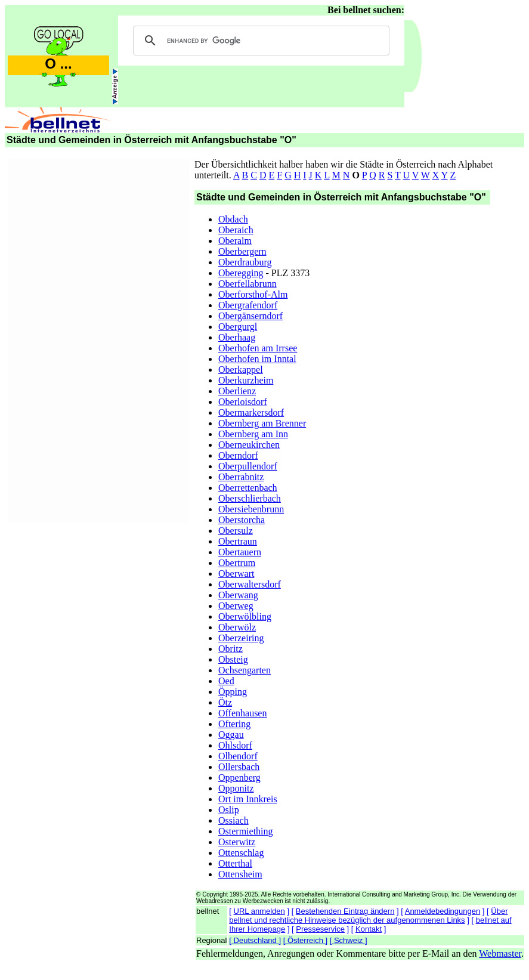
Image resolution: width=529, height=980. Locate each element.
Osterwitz (237, 842)
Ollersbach (239, 767)
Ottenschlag (241, 853)
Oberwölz (237, 627)
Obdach (233, 219)
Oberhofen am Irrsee (258, 348)
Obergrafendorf (248, 305)
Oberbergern (242, 251)
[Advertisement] (98, 339)
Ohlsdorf (235, 745)
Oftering (234, 724)
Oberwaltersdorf (250, 584)
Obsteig (233, 659)
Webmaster (500, 953)
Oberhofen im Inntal (257, 359)
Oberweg (236, 606)
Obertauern (240, 552)
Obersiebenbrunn (251, 509)
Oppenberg (239, 777)
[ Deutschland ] (255, 940)
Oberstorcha (242, 520)
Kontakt (369, 929)
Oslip (229, 810)
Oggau (231, 735)
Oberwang (238, 595)
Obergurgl (238, 327)
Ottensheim (240, 874)
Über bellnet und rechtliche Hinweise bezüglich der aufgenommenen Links (368, 916)
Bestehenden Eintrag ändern (345, 911)
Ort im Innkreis (248, 799)
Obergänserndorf (250, 316)
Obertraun (238, 541)
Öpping (233, 692)
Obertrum (237, 563)
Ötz (225, 702)
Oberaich (236, 230)
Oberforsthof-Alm (253, 294)
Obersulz (236, 531)
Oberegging (241, 273)
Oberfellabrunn (248, 284)
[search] (259, 41)
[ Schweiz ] (349, 940)
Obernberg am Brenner (262, 423)
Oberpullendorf (248, 466)
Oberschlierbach (250, 498)
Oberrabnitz (241, 477)
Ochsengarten (245, 670)
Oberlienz (237, 391)
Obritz (231, 649)
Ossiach (233, 820)
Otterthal (235, 863)
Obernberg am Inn (253, 434)
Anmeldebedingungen (443, 911)
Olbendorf (238, 756)
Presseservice (320, 929)
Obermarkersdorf (251, 412)
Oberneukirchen (249, 445)
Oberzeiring (241, 638)
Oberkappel (241, 370)
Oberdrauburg (245, 262)
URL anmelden (259, 911)
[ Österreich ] (305, 940)
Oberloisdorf (243, 402)
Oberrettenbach (248, 488)
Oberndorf (238, 455)
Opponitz (236, 788)
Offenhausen (242, 713)
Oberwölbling (245, 616)
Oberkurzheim (246, 380)
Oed (226, 681)
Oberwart (236, 574)
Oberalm (235, 241)
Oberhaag (237, 337)
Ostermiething (246, 831)
